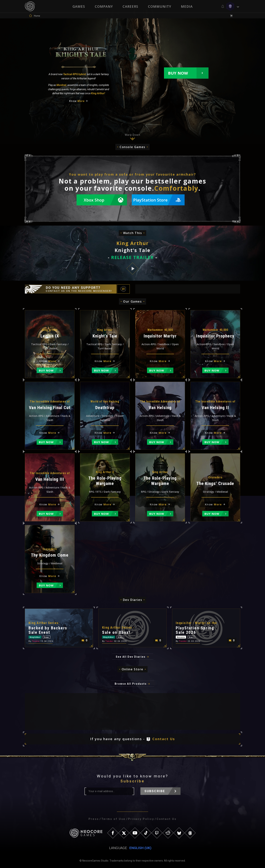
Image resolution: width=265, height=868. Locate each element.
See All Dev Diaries (131, 657)
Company (104, 6)
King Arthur (38, 636)
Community (160, 6)
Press (94, 819)
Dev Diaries (133, 600)
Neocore (184, 636)
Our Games (132, 301)
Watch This (133, 233)
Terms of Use (113, 819)
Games (78, 6)
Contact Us (164, 739)
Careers (130, 6)
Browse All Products (131, 684)
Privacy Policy (141, 819)
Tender (36, 641)
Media (187, 6)
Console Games (132, 147)
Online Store (132, 669)
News (57, 636)
